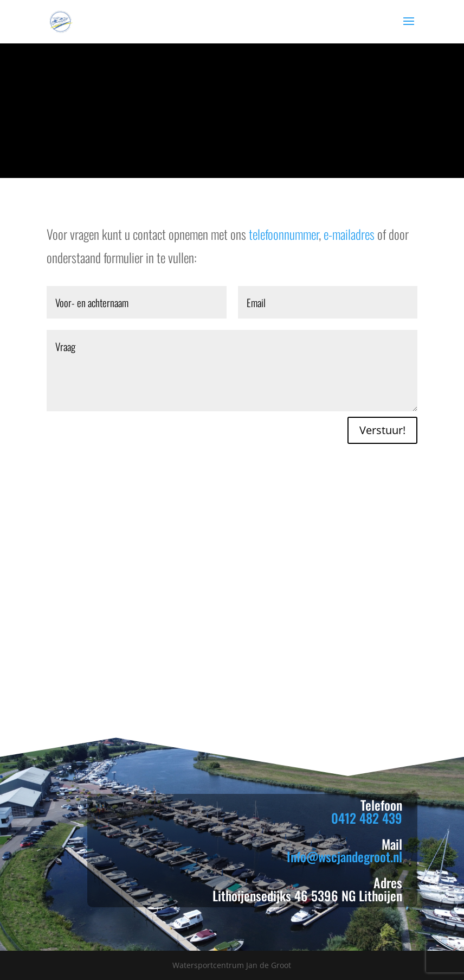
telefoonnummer (284, 234)
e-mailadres (349, 234)
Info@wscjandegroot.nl (344, 856)
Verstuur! (382, 430)
